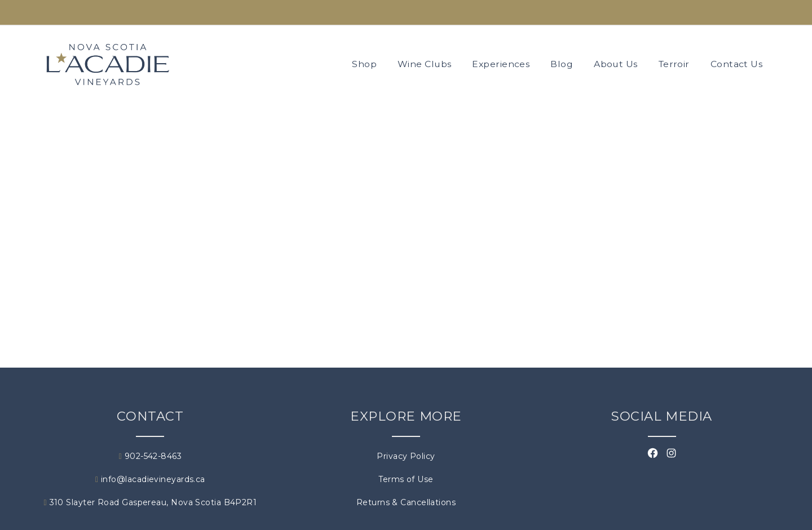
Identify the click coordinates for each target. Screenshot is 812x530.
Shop (364, 64)
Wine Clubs (425, 64)
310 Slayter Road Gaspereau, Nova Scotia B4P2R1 (151, 502)
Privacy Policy (406, 456)
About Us (616, 64)
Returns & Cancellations (406, 502)
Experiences (501, 64)
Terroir (674, 64)
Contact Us (737, 64)
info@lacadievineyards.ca (150, 479)
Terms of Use (406, 479)
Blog (562, 64)
